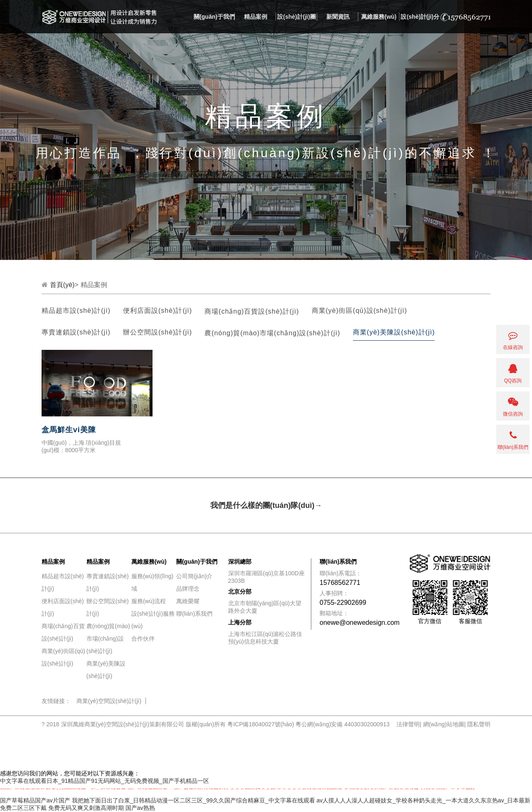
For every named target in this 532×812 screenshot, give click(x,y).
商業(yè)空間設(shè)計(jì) (109, 701)
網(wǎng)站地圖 (444, 724)
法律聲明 (408, 724)
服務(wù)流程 (149, 601)
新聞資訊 (338, 17)
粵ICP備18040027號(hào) (261, 724)
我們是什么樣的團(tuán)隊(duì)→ (266, 505)
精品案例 (256, 17)
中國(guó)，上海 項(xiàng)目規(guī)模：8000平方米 (81, 446)
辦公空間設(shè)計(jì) (158, 332)
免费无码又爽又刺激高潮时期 (86, 808)
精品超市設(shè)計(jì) (76, 311)
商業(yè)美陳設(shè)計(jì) (394, 332)
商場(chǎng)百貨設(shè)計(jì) (252, 311)
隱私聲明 (479, 724)
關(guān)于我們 (214, 17)
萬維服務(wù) (379, 17)
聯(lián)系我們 (194, 614)
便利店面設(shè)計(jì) (158, 311)
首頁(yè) (62, 285)
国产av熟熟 (140, 808)
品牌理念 (188, 589)
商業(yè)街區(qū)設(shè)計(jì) (360, 311)
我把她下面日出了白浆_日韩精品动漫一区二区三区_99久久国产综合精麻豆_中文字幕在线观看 (193, 800)
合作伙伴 (143, 639)
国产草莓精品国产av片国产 (35, 800)
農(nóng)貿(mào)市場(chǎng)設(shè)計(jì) (272, 333)
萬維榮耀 (188, 601)
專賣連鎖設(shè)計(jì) (76, 332)
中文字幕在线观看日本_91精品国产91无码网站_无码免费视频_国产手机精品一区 (105, 781)
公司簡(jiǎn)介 (194, 576)
